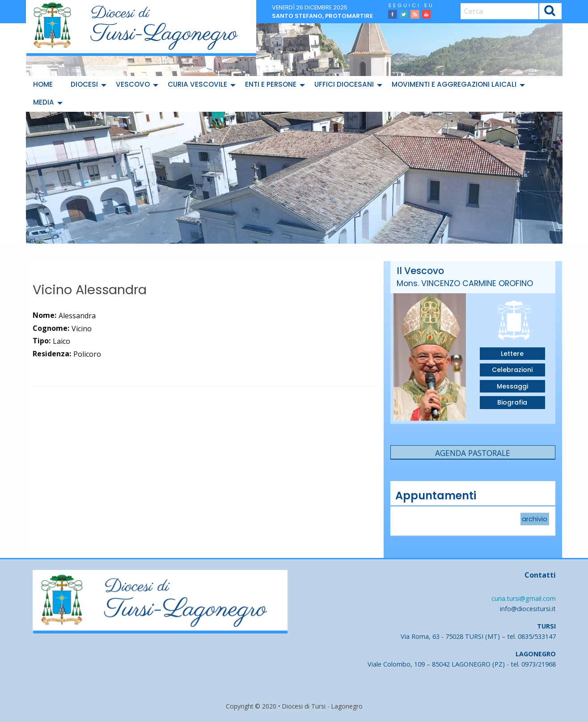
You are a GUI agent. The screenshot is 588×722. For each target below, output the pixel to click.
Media (44, 102)
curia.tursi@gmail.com (524, 598)
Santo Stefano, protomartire (322, 16)
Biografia (512, 402)
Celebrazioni (512, 370)
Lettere (512, 354)
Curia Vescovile (197, 84)
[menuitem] (45, 85)
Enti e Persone (271, 84)
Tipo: (42, 341)
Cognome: (51, 328)
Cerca (550, 12)
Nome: (44, 315)
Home (43, 84)
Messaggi (512, 386)
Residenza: (52, 354)
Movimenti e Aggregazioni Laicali (454, 84)
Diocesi (84, 84)
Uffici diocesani (344, 84)
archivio (535, 519)
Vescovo (133, 84)
